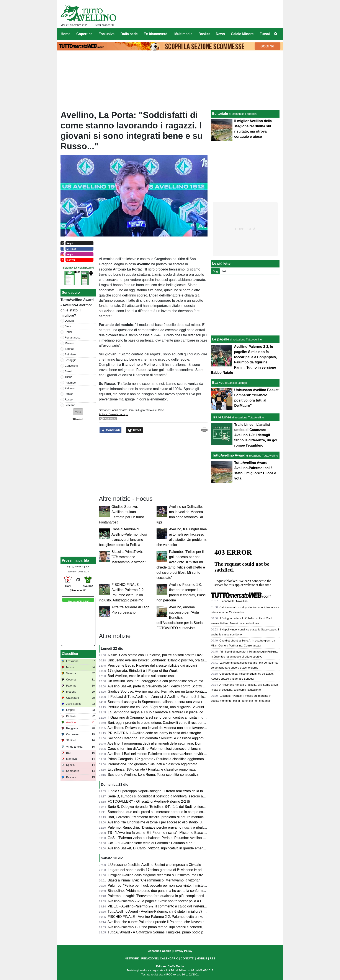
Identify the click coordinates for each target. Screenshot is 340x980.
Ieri (224, 271)
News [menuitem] (220, 34)
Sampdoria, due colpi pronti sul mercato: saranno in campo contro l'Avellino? (167, 812)
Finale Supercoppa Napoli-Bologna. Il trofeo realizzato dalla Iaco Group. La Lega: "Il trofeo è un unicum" (188, 791)
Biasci (69, 371)
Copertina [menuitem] (84, 34)
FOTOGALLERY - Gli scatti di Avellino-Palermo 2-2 (147, 801)
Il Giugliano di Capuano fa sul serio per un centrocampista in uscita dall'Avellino (169, 717)
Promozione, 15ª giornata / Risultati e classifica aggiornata (153, 764)
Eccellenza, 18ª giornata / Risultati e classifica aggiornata (152, 769)
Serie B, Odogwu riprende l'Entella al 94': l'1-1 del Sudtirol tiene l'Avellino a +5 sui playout (176, 807)
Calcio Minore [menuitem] (242, 34)
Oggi (215, 271)
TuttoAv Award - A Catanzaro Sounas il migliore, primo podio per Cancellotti (165, 932)
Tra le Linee (222, 417)
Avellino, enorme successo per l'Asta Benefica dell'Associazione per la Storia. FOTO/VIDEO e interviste (180, 618)
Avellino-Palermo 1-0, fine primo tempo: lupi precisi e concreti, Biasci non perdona (170, 927)
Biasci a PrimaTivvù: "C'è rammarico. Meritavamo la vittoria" (129, 557)
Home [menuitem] (65, 34)
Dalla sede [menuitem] (129, 34)
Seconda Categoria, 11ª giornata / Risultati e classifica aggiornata (158, 738)
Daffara (69, 321)
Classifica (70, 654)
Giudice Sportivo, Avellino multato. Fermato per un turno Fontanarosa (161, 691)
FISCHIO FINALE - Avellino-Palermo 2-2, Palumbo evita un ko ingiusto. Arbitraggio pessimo (178, 917)
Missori (69, 343)
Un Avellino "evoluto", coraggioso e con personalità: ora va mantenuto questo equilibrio (174, 681)
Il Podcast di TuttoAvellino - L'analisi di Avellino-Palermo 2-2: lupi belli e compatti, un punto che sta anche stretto (194, 697)
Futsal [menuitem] (265, 34)
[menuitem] (276, 34)
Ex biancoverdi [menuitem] (156, 34)
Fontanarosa (73, 338)
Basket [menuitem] (204, 34)
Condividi (111, 430)
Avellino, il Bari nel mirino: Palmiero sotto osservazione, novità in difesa (162, 754)
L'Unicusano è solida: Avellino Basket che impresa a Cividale (154, 865)
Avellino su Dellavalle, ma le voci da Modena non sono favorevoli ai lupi (162, 728)
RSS (212, 958)
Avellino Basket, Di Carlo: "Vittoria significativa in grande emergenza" (160, 848)
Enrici (68, 332)
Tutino (69, 377)
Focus (114, 410)
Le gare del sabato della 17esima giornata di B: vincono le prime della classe (167, 870)
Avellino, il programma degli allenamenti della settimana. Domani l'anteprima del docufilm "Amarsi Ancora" (189, 743)
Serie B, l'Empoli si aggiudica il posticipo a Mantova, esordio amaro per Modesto (169, 796)
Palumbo (70, 383)
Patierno (70, 388)
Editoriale (220, 114)
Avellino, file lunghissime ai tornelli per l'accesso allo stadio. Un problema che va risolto (174, 822)
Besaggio (71, 360)
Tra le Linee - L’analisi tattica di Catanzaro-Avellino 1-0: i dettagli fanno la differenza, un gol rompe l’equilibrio (256, 435)
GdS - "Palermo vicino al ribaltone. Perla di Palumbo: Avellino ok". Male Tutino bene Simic (177, 838)
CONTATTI (187, 958)
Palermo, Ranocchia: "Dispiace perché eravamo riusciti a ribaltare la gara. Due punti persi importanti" (185, 827)
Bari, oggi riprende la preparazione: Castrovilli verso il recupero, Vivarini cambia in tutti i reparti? (181, 723)
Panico (69, 394)
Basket (218, 383)
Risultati (78, 419)
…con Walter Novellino (234, 601)
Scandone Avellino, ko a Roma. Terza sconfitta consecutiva (153, 775)
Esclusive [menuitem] (106, 34)
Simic (68, 326)
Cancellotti (71, 366)
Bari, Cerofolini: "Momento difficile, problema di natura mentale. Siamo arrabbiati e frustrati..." (179, 817)
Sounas (69, 349)
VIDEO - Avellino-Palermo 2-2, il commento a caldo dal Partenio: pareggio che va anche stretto (181, 906)
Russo (69, 399)
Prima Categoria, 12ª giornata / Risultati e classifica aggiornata (156, 759)
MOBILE (202, 958)
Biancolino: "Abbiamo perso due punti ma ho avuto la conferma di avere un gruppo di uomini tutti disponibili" (191, 891)
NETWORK (132, 958)
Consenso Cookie (159, 951)
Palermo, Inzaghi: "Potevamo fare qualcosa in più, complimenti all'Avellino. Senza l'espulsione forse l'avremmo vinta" (197, 896)
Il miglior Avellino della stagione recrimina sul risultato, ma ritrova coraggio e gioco (171, 875)
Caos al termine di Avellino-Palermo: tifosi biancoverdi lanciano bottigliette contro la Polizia (177, 749)
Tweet (135, 430)
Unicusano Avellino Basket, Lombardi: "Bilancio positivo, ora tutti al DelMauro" (168, 660)
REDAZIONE (150, 958)
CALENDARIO (169, 958)
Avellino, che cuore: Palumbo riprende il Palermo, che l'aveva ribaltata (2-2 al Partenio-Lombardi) (182, 922)
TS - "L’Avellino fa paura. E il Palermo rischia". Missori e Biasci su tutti (161, 833)
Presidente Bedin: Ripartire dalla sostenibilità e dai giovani (152, 665)
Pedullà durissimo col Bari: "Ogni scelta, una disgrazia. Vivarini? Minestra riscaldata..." (174, 707)
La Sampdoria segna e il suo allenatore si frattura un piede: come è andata (165, 712)
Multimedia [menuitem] (183, 34)
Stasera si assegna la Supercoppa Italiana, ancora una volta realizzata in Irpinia (169, 702)
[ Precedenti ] (78, 590)
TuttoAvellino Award (229, 455)
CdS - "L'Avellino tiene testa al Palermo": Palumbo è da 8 (152, 843)
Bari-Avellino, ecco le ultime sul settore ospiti (142, 676)
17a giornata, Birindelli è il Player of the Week (143, 671)
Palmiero (70, 354)
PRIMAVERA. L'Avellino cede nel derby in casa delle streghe (154, 733)
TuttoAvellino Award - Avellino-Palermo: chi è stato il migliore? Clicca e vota (165, 911)
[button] (78, 412)
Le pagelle (221, 339)
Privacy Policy (183, 951)
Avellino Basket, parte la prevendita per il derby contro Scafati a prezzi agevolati (169, 686)
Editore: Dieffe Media (170, 966)
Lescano (70, 405)
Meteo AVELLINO (79, 602)
